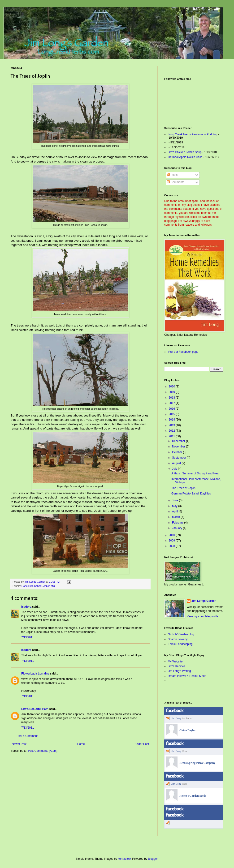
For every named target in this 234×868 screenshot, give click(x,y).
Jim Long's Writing (179, 671)
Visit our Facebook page (183, 352)
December (179, 441)
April (175, 511)
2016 (172, 409)
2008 (172, 546)
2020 (172, 387)
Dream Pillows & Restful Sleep (187, 676)
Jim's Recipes (177, 666)
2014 (172, 420)
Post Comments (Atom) (43, 751)
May (175, 506)
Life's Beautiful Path (35, 709)
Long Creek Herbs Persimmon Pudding (193, 134)
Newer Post (19, 744)
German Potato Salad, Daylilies (191, 494)
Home (81, 744)
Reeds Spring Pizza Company (197, 763)
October (178, 452)
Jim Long (176, 718)
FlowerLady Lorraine (35, 674)
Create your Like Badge (211, 775)
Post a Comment (27, 736)
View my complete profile (202, 616)
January (178, 528)
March (176, 517)
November (179, 447)
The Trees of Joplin (183, 488)
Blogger (153, 859)
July (175, 469)
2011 (172, 436)
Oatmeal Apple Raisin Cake (185, 157)
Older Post (142, 744)
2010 (172, 535)
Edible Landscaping (180, 644)
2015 (172, 414)
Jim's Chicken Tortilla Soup (185, 152)
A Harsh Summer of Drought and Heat (195, 473)
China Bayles (187, 730)
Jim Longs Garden (204, 601)
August (177, 463)
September (179, 458)
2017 (172, 403)
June (175, 500)
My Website (175, 662)
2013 (172, 425)
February (178, 523)
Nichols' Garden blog (181, 634)
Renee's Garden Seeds (193, 796)
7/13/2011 (28, 637)
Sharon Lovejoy (178, 639)
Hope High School (32, 586)
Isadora (26, 607)
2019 (172, 392)
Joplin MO (49, 586)
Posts (172, 175)
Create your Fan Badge (211, 742)
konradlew (124, 859)
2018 (172, 398)
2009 (172, 541)
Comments (175, 182)
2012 (172, 431)
